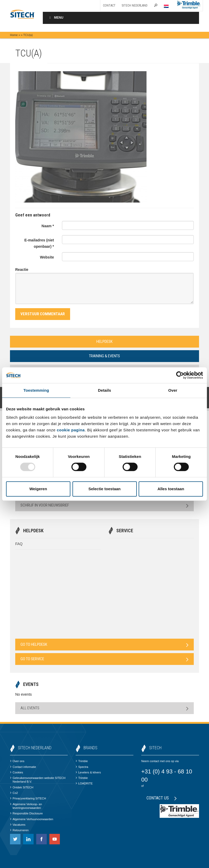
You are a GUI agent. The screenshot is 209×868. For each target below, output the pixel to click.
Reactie (22, 270)
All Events (104, 708)
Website (47, 257)
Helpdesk (104, 342)
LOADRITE (84, 783)
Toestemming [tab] (36, 390)
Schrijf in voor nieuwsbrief (104, 505)
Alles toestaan (171, 489)
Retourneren (19, 830)
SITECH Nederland (135, 6)
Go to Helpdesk (104, 645)
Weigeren (38, 489)
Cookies (17, 772)
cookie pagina (71, 430)
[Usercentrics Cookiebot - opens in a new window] (180, 375)
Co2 (14, 793)
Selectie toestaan (105, 489)
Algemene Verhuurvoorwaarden (32, 819)
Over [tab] (173, 390)
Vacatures (18, 825)
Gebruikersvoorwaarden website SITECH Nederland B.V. (38, 780)
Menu (56, 18)
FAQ (19, 544)
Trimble (82, 761)
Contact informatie (23, 767)
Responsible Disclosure (26, 813)
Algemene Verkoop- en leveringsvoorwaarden (26, 806)
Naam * (48, 226)
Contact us (162, 798)
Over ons (17, 761)
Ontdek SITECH (22, 787)
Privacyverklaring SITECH (28, 798)
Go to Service (104, 659)
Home (14, 35)
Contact (109, 6)
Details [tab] (104, 390)
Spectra (82, 767)
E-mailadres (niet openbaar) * (39, 243)
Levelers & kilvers (88, 772)
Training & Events (104, 356)
